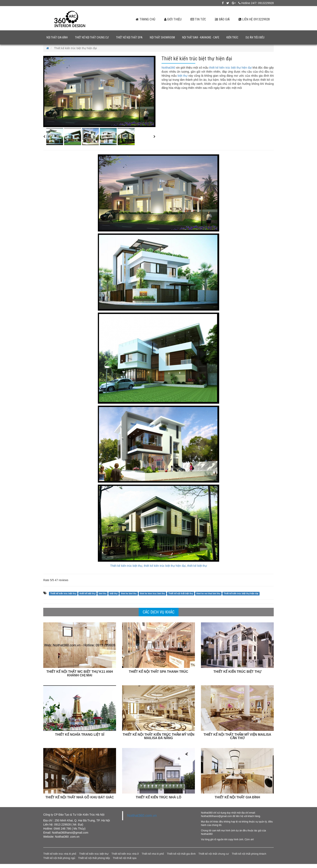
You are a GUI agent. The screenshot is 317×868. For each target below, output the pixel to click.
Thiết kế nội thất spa (129, 37)
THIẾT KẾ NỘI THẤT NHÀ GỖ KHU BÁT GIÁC (80, 797)
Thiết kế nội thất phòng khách (249, 854)
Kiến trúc (232, 37)
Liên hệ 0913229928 (254, 19)
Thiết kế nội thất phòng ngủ (59, 858)
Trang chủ (145, 19)
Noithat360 (168, 68)
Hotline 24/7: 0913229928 (256, 3)
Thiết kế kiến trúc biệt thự (126, 566)
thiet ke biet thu (129, 593)
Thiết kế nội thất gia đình (181, 854)
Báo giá (222, 19)
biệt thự (183, 76)
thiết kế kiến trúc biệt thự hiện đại (231, 68)
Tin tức (198, 19)
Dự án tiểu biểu (255, 37)
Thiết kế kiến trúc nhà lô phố (60, 854)
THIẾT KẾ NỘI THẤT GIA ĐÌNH (237, 797)
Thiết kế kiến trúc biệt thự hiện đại (241, 593)
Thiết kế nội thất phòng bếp (94, 858)
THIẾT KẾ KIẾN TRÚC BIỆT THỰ (237, 672)
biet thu (102, 593)
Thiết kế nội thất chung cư (92, 37)
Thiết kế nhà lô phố (153, 854)
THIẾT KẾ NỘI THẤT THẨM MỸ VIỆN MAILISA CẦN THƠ (237, 736)
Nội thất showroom (162, 37)
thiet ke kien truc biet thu (152, 593)
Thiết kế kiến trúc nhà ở (125, 854)
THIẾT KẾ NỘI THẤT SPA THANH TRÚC (158, 672)
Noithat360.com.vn (142, 816)
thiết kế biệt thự (197, 566)
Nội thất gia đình (57, 37)
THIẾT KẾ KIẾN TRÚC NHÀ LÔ (158, 797)
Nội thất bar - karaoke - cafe (201, 37)
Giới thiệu (173, 19)
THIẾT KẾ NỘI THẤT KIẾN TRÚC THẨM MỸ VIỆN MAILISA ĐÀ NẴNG (158, 736)
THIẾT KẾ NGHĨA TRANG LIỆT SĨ (80, 735)
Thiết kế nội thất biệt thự (181, 593)
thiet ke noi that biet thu (208, 593)
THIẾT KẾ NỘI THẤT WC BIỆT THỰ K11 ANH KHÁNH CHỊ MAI (80, 673)
